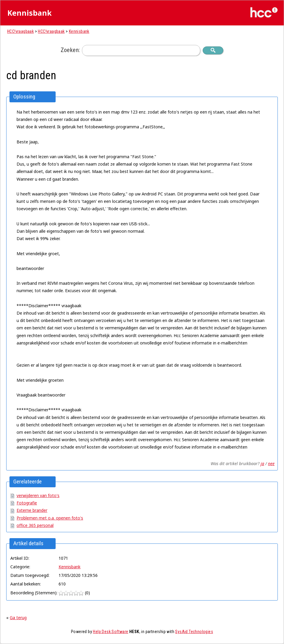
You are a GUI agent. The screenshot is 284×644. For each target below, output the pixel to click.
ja (262, 463)
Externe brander (32, 510)
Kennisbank (79, 31)
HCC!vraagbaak (20, 31)
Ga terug (18, 618)
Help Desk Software (110, 632)
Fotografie (27, 503)
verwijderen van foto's (38, 495)
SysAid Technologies (194, 632)
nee (271, 463)
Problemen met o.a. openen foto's (50, 518)
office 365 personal (35, 525)
